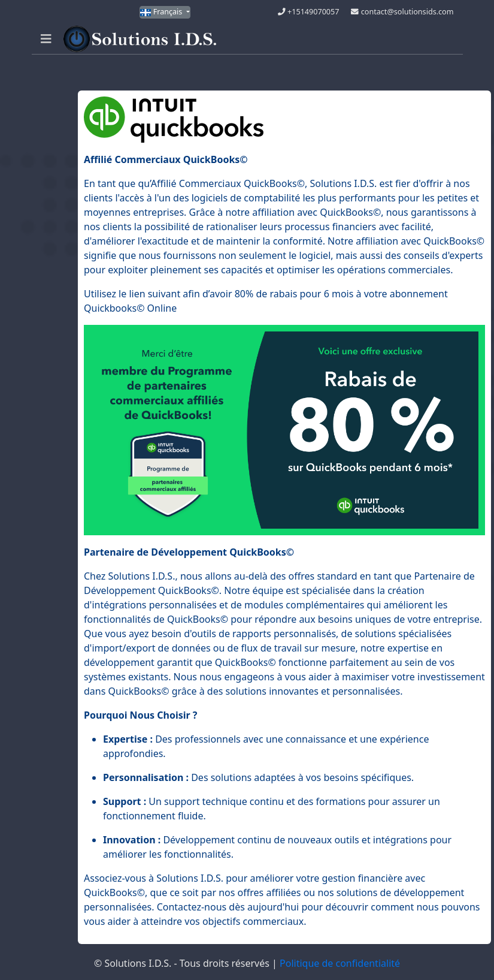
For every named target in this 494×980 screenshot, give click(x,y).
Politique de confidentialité (340, 963)
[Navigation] (46, 39)
